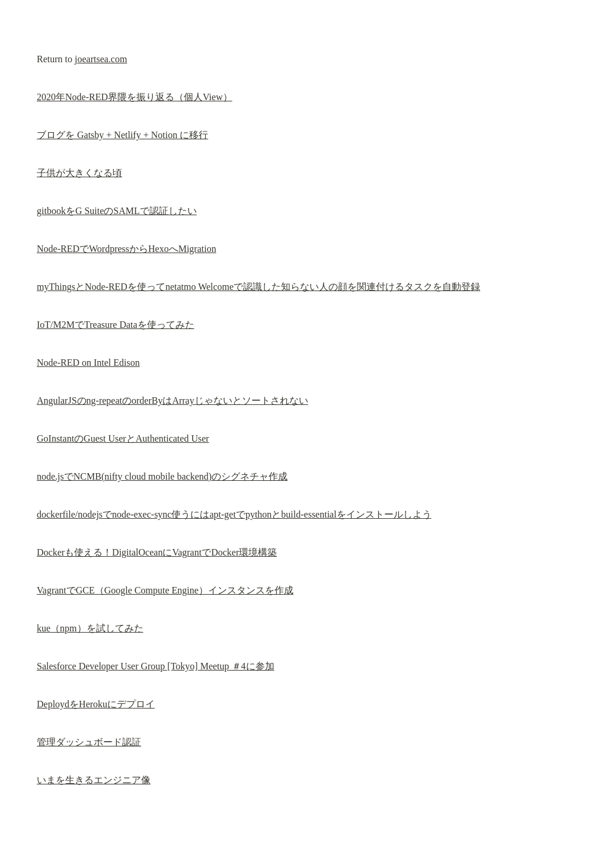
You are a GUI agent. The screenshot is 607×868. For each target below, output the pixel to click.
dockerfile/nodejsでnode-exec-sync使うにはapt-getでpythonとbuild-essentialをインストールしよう (234, 514)
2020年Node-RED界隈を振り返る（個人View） (135, 97)
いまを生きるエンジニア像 (94, 780)
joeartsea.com (101, 59)
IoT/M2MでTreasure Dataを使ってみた (116, 325)
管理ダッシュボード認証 (89, 742)
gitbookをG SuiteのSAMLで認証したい (117, 211)
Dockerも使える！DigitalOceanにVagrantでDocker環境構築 (157, 552)
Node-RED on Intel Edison (88, 363)
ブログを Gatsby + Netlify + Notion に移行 (122, 135)
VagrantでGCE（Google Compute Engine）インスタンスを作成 (165, 590)
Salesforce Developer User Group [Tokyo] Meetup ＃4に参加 (156, 666)
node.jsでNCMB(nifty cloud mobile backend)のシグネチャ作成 (162, 476)
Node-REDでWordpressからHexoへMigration (127, 249)
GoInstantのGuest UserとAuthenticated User (123, 438)
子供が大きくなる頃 (79, 173)
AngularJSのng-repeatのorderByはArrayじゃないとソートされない (172, 401)
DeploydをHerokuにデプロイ (96, 704)
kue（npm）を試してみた (90, 628)
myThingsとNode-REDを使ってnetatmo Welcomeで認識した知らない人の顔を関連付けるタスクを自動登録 (258, 287)
